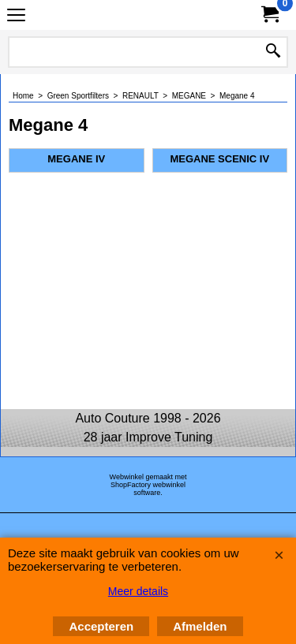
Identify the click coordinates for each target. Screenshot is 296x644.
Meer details (138, 591)
